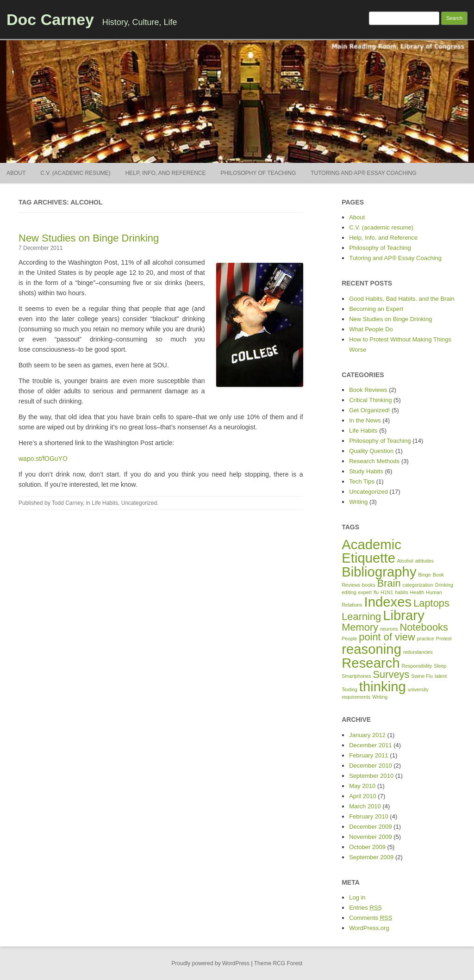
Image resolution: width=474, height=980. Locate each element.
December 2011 (371, 745)
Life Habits (105, 503)
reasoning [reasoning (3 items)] (371, 649)
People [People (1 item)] (349, 639)
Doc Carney (50, 19)
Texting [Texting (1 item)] (349, 689)
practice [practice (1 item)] (426, 639)
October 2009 (367, 847)
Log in (357, 897)
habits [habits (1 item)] (401, 592)
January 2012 (367, 735)
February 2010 (369, 816)
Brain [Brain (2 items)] (389, 583)
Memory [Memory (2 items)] (360, 627)
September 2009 (371, 857)
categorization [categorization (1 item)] (418, 585)
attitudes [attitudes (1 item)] (424, 561)
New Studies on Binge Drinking (89, 238)
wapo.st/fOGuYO (43, 459)
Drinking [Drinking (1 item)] (444, 585)
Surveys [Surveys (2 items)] (391, 674)
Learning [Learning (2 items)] (361, 617)
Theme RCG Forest (278, 963)
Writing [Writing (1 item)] (380, 697)
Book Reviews (368, 390)
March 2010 (365, 806)
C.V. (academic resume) (75, 173)
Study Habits (366, 471)
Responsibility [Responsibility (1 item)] (417, 666)
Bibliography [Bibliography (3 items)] (379, 572)
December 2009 (371, 827)
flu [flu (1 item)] (376, 592)
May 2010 (362, 786)
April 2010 (363, 796)
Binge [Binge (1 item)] (424, 575)
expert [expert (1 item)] (365, 592)
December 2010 (371, 766)
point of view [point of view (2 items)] (387, 637)
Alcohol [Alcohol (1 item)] (405, 561)
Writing (358, 502)
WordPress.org (369, 928)
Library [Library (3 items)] (404, 615)
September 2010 (371, 776)
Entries (365, 908)
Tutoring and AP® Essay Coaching (363, 173)
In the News (365, 420)
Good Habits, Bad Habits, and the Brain (402, 299)
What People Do (371, 329)
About (16, 173)
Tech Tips (362, 481)
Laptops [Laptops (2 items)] (431, 603)
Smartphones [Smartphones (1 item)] (356, 676)
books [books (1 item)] (368, 585)
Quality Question (371, 451)
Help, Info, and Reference (166, 173)
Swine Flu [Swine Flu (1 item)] (422, 676)
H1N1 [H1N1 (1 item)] (387, 592)
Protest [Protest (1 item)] (444, 639)
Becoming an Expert (376, 309)
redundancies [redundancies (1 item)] (418, 652)
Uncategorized (139, 503)
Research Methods (374, 461)
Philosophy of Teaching (258, 173)
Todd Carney (67, 503)
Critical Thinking (370, 400)
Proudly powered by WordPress (211, 963)
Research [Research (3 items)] (371, 663)
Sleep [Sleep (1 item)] (440, 666)
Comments (371, 918)
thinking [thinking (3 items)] (383, 686)
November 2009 (371, 837)
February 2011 (369, 755)
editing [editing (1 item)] (349, 592)
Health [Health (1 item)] (417, 592)
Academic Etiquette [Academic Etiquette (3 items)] (371, 551)
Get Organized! (369, 410)
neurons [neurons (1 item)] (389, 629)
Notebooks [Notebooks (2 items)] (424, 627)
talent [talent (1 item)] (441, 676)
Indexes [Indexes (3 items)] (388, 602)
